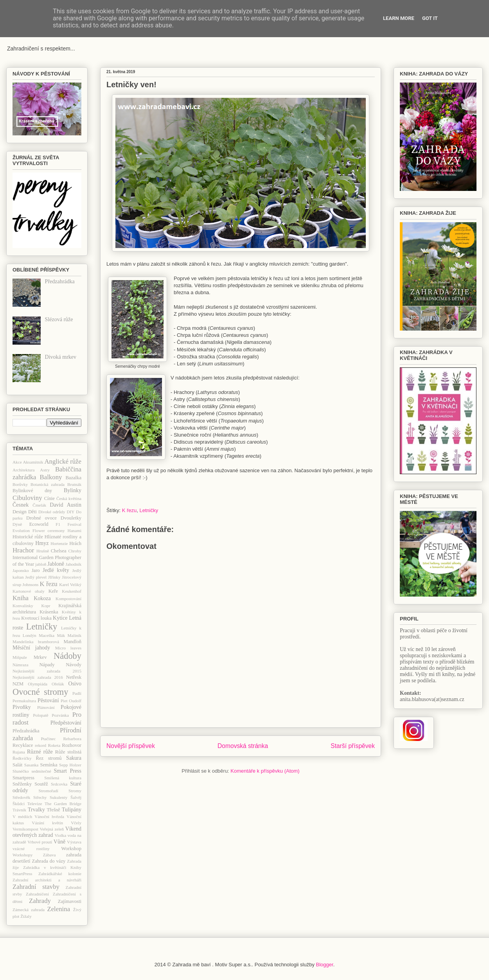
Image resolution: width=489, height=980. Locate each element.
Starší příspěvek (353, 746)
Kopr (46, 606)
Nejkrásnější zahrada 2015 (47, 671)
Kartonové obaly (29, 591)
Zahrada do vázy (49, 861)
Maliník (75, 635)
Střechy (40, 797)
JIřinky (54, 577)
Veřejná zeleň (52, 829)
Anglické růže (63, 461)
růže (48, 752)
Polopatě (40, 715)
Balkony (51, 477)
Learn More (399, 18)
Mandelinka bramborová (36, 642)
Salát (17, 765)
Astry (45, 470)
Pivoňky (22, 707)
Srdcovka (59, 784)
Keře (53, 591)
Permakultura (24, 701)
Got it (430, 18)
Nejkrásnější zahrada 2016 (38, 677)
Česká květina (69, 498)
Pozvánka (60, 715)
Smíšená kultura (63, 778)
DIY (70, 512)
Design (20, 512)
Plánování (46, 707)
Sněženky (22, 784)
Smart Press (68, 771)
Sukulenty (58, 797)
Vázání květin (47, 823)
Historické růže (28, 537)
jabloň (41, 564)
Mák (61, 635)
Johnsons (30, 584)
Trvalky (36, 810)
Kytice (60, 618)
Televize (35, 804)
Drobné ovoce (41, 518)
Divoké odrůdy (52, 512)
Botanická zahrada (48, 484)
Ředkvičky (22, 758)
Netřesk (74, 677)
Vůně (59, 842)
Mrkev (40, 657)
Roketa (54, 745)
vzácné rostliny (31, 849)
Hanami (75, 530)
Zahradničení (37, 894)
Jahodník (74, 564)
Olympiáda (38, 684)
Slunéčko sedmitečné (32, 771)
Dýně (17, 524)
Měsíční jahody (31, 648)
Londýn (30, 635)
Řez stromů (49, 758)
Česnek (21, 505)
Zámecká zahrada (29, 910)
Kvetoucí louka (36, 618)
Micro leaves (68, 648)
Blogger (325, 965)
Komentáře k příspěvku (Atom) (265, 771)
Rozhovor (72, 745)
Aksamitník (33, 462)
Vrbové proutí (40, 842)
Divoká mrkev (61, 357)
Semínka (49, 765)
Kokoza (42, 598)
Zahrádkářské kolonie (60, 874)
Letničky (149, 510)
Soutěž (41, 784)
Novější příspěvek (131, 746)
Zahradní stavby (36, 887)
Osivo (75, 684)
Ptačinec (49, 739)
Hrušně (43, 551)
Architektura (24, 470)
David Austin (66, 505)
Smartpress (23, 778)
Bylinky (73, 490)
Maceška (47, 635)
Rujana (19, 752)
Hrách (75, 543)
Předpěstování (66, 723)
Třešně (53, 810)
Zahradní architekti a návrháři (47, 880)
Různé (34, 752)
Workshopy (22, 855)
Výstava (74, 842)
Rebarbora (72, 739)
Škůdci (19, 804)
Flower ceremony (49, 530)
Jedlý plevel (36, 577)
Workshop (71, 849)
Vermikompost (25, 829)
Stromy (75, 791)
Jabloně (56, 564)
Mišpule (20, 657)
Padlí (77, 693)
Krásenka (49, 612)
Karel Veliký (70, 584)
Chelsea (59, 551)
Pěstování (48, 700)
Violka (60, 835)
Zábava (49, 855)
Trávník (19, 810)
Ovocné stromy (40, 692)
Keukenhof (72, 591)
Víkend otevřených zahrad (47, 832)
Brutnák (74, 484)
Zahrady (40, 901)
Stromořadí (49, 791)
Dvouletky (71, 518)
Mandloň (73, 642)
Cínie (49, 498)
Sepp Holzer (70, 765)
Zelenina (58, 909)
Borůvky (20, 484)
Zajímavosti (70, 901)
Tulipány (72, 810)
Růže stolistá (68, 752)
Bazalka (73, 478)
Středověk (21, 797)
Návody (74, 665)
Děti (32, 512)
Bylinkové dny (32, 491)
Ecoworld (39, 524)
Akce (17, 462)
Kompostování (68, 599)
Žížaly (26, 916)
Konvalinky (23, 606)
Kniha (21, 598)
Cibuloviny (27, 498)
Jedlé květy (56, 570)
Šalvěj (76, 797)
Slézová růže (59, 319)
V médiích (22, 816)
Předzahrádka (60, 281)
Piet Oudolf (71, 701)
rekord (40, 745)
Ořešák (58, 684)
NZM (18, 684)
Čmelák (39, 505)
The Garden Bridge (63, 804)
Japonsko (21, 570)
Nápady (47, 665)
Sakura (74, 758)
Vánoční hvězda (49, 816)
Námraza (20, 665)
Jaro (36, 570)
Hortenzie (59, 543)
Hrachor (23, 550)
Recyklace (23, 745)
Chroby (75, 551)
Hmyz (42, 543)
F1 (58, 524)
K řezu (129, 510)
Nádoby (67, 656)
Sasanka (31, 765)
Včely (76, 823)
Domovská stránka (243, 746)
